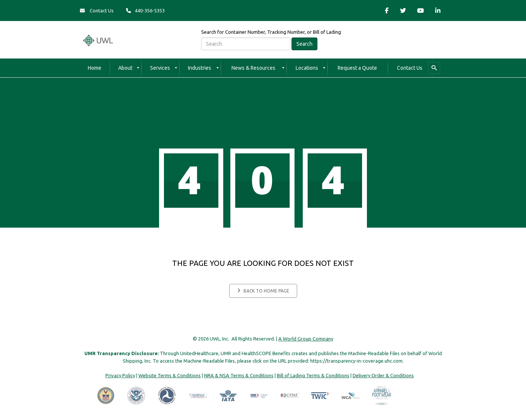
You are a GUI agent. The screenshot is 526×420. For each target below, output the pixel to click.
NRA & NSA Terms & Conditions (239, 375)
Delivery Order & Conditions (383, 375)
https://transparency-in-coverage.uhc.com (356, 361)
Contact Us (97, 10)
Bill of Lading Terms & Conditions (313, 375)
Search (304, 44)
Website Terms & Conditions (170, 375)
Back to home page (263, 291)
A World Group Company (306, 339)
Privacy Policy (120, 375)
